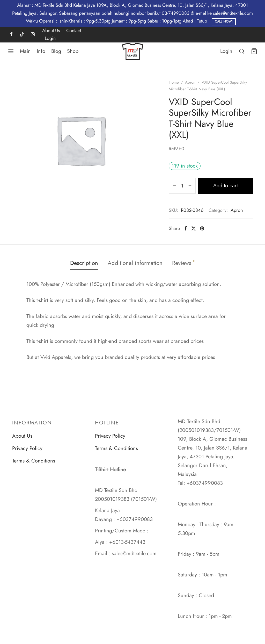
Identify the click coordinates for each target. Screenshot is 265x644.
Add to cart (226, 186)
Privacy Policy (27, 448)
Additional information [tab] (135, 263)
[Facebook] (11, 35)
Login (50, 38)
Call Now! (224, 21)
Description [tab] (84, 263)
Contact (74, 31)
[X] (194, 228)
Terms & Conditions (34, 461)
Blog (56, 51)
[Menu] (11, 51)
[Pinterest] (202, 228)
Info (41, 51)
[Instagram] (33, 35)
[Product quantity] (182, 186)
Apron (190, 82)
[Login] (226, 51)
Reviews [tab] (184, 263)
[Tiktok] (22, 35)
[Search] (242, 51)
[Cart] (254, 51)
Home (174, 82)
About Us (51, 31)
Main (25, 51)
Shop (73, 51)
